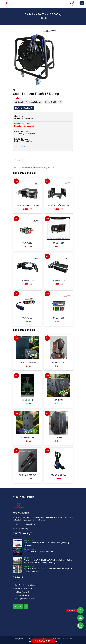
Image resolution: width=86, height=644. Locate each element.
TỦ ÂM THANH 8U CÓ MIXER (28, 206)
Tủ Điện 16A (28, 318)
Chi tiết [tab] (18, 160)
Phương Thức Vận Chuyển (24, 599)
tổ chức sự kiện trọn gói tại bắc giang (39, 551)
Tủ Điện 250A (58, 243)
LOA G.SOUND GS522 (28, 438)
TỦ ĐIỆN (42, 18)
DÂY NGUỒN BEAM (58, 475)
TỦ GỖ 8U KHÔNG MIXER (58, 206)
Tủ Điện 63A (28, 243)
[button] (55, 30)
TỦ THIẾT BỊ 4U (58, 281)
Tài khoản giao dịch (22, 592)
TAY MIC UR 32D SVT (28, 475)
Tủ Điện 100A (58, 318)
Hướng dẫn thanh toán (24, 588)
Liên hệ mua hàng (24, 108)
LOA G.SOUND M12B (28, 363)
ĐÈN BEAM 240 (58, 363)
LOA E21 (58, 438)
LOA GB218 (58, 400)
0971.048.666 (43, 641)
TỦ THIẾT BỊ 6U (28, 281)
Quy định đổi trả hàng (23, 595)
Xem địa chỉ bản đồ (22, 147)
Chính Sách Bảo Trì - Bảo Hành (26, 585)
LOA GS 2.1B (28, 400)
